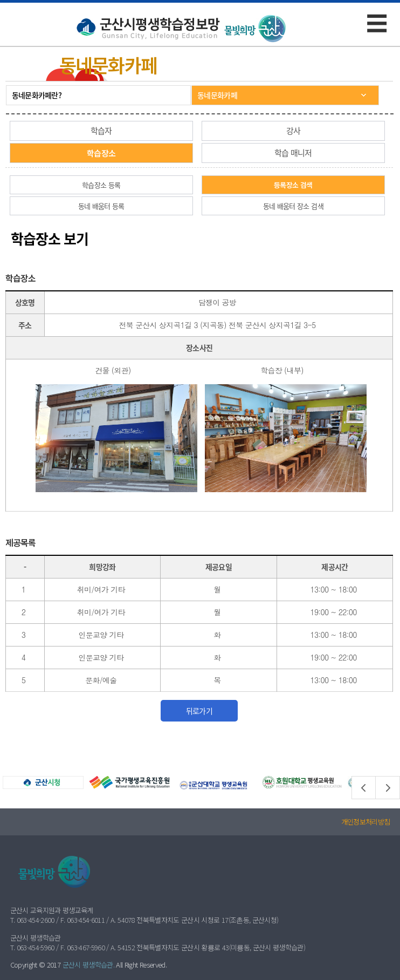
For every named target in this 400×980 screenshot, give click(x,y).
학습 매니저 (293, 153)
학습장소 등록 (101, 185)
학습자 (101, 131)
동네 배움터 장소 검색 (293, 206)
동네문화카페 (217, 95)
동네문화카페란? (37, 95)
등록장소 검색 (293, 185)
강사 (294, 131)
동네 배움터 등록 (101, 206)
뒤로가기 (199, 711)
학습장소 (101, 153)
